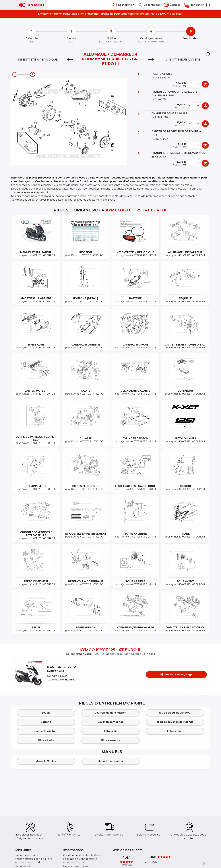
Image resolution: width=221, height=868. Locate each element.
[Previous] (70, 60)
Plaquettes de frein (46, 731)
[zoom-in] (33, 74)
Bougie (46, 713)
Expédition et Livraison (77, 866)
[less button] (189, 84)
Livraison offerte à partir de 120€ (33, 859)
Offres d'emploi (23, 866)
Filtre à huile (175, 731)
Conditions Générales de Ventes (83, 855)
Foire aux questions (26, 855)
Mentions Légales (74, 863)
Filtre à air (110, 731)
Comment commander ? (29, 863)
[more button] (198, 84)
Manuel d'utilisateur (110, 761)
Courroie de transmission (110, 713)
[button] (208, 54)
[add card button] (205, 84)
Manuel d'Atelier (46, 761)
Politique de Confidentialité (80, 859)
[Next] (151, 60)
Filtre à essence (110, 740)
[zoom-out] (15, 74)
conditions (177, 14)
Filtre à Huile (46, 740)
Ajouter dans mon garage (176, 674)
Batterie (46, 722)
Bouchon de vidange (110, 722)
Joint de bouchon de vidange (175, 722)
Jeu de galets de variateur (175, 713)
